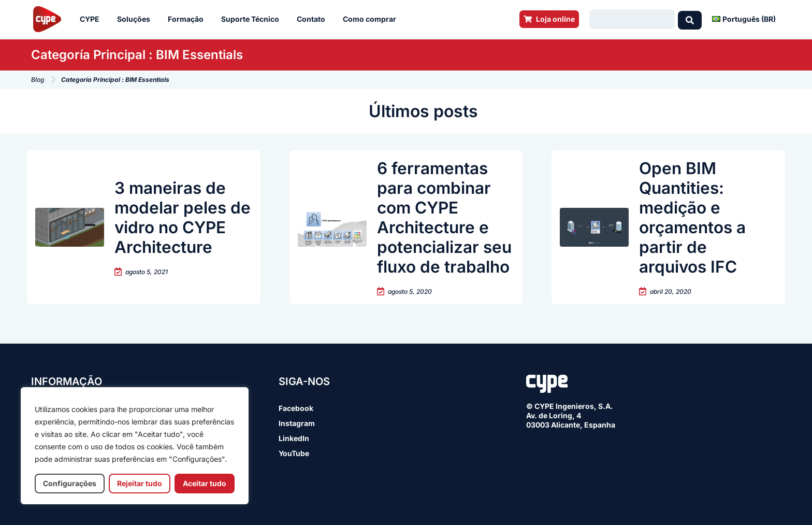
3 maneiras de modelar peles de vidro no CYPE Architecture (183, 217)
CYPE (92, 19)
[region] (135, 446)
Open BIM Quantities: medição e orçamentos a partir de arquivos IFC (693, 217)
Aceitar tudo (205, 483)
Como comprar (372, 19)
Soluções (136, 19)
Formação (188, 19)
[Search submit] (690, 19)
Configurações (70, 483)
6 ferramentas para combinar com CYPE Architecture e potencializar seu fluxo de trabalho (445, 217)
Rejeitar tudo (140, 483)
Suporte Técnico (253, 19)
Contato (314, 19)
